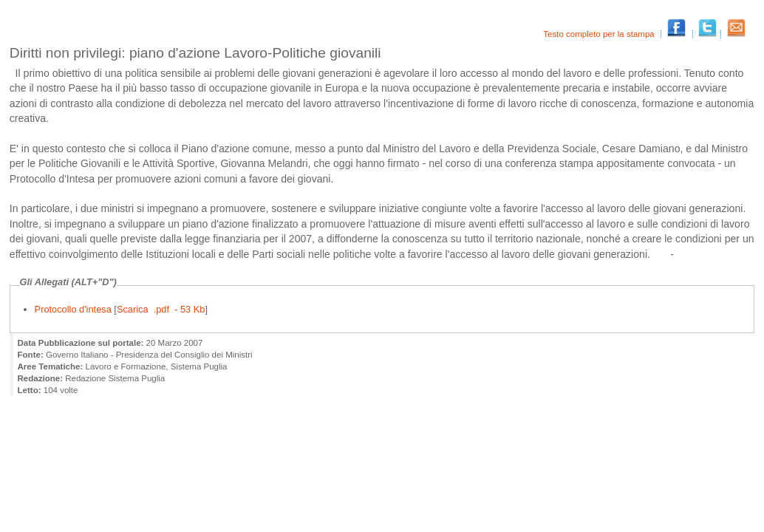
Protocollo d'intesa (75, 309)
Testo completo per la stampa (600, 34)
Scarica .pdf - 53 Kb (161, 309)
